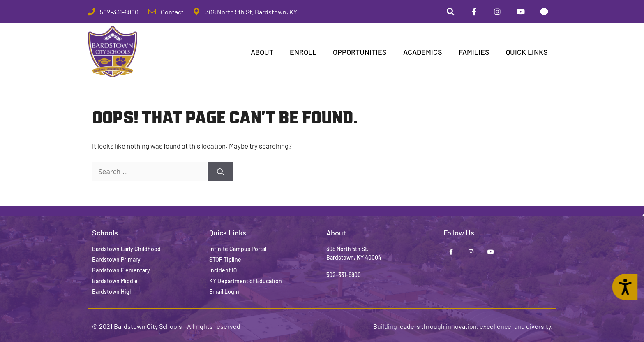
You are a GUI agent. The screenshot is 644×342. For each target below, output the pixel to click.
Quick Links (527, 52)
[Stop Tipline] (544, 12)
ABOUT (262, 52)
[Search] (220, 172)
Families (474, 52)
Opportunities (360, 52)
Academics (423, 52)
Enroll (303, 52)
